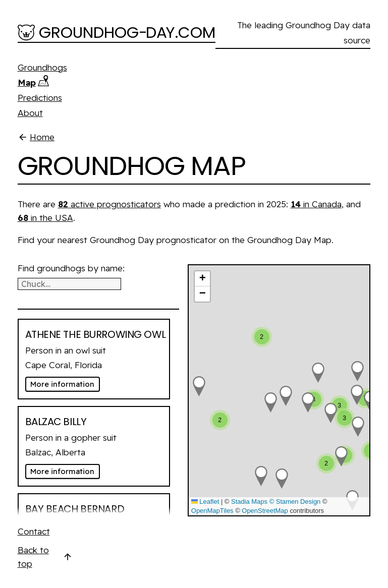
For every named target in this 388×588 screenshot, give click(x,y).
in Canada (316, 204)
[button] (271, 402)
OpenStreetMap (265, 511)
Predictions (40, 98)
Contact (34, 531)
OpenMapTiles (212, 511)
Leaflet (205, 502)
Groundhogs (42, 67)
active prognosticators (109, 204)
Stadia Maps (249, 502)
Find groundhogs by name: (71, 268)
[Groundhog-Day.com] (117, 33)
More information (65, 384)
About (30, 113)
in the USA (45, 218)
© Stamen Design (295, 502)
